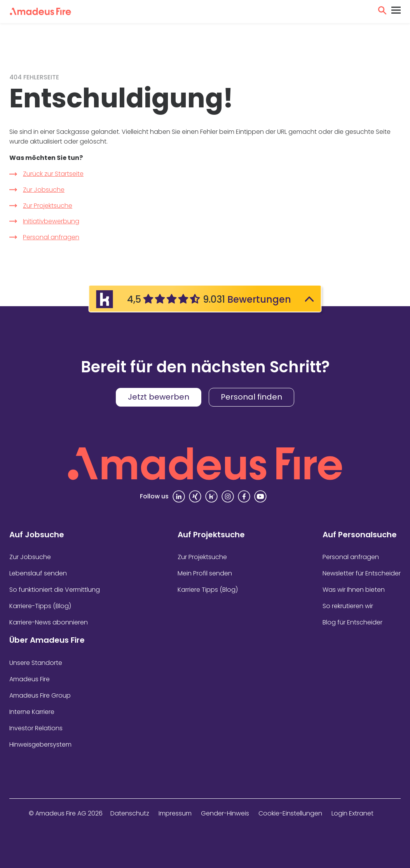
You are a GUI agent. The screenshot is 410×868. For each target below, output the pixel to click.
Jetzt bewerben (159, 397)
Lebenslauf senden (38, 573)
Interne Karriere (32, 712)
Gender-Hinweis (225, 813)
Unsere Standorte (36, 663)
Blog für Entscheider (352, 622)
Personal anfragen (51, 237)
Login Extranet (352, 813)
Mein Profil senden (205, 573)
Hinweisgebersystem (40, 744)
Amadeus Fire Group (40, 695)
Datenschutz (130, 813)
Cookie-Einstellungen (290, 813)
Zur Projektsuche (48, 206)
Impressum (175, 813)
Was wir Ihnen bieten (354, 590)
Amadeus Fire (30, 679)
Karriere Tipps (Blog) (208, 590)
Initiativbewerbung (51, 221)
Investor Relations (36, 728)
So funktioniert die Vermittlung (55, 590)
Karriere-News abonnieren (49, 622)
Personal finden (251, 397)
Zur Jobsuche (44, 190)
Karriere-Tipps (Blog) (40, 606)
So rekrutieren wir (348, 606)
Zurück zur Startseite (53, 174)
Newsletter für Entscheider (362, 573)
